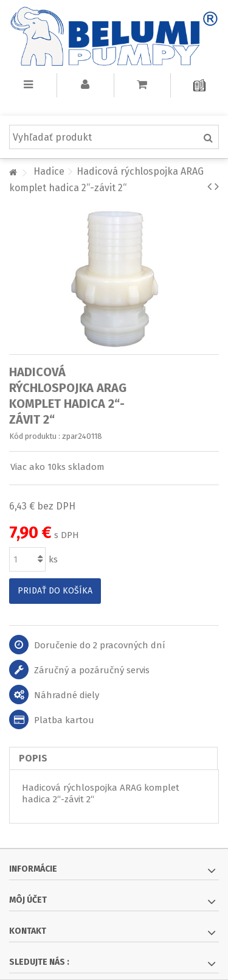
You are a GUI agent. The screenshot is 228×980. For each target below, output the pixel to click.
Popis (33, 758)
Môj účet (28, 900)
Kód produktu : (35, 436)
